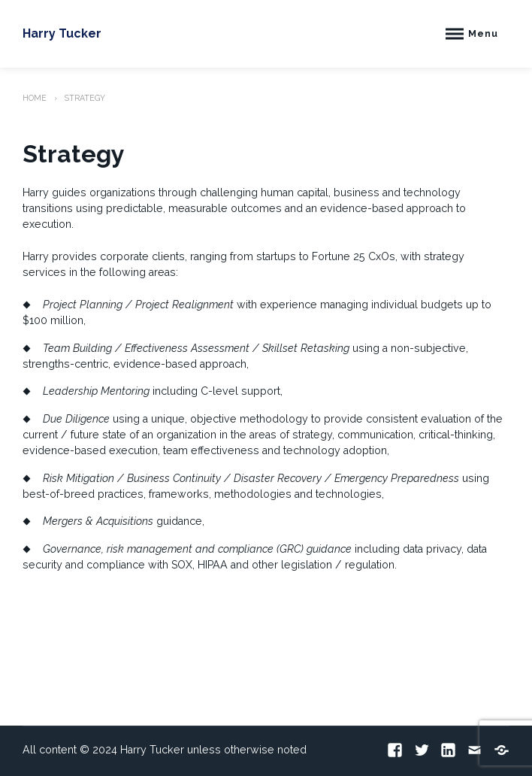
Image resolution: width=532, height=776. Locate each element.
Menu (483, 33)
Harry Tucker (62, 33)
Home (35, 98)
